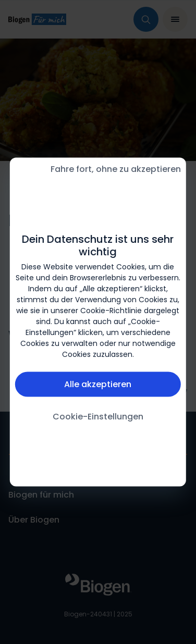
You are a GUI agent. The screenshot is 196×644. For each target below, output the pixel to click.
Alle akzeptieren (98, 384)
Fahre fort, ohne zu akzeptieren (116, 169)
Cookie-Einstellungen (98, 416)
